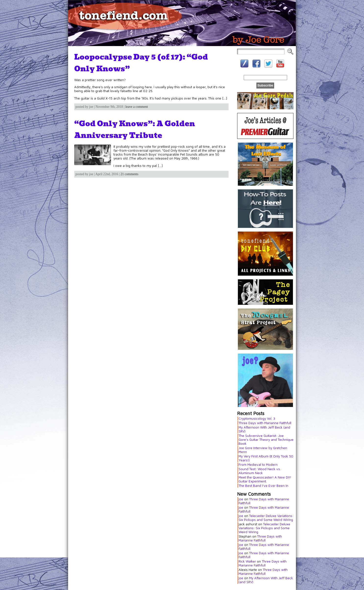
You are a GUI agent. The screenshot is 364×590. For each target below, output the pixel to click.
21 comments (129, 174)
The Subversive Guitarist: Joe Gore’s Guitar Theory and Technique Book (266, 440)
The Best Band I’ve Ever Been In (263, 486)
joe (241, 499)
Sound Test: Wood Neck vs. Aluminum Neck (260, 471)
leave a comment (137, 107)
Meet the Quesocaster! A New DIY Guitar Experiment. (265, 479)
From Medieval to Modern (258, 465)
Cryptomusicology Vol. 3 (257, 418)
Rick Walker (247, 561)
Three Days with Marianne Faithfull (265, 423)
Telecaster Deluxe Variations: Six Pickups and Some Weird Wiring (266, 518)
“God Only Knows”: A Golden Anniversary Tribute (135, 129)
